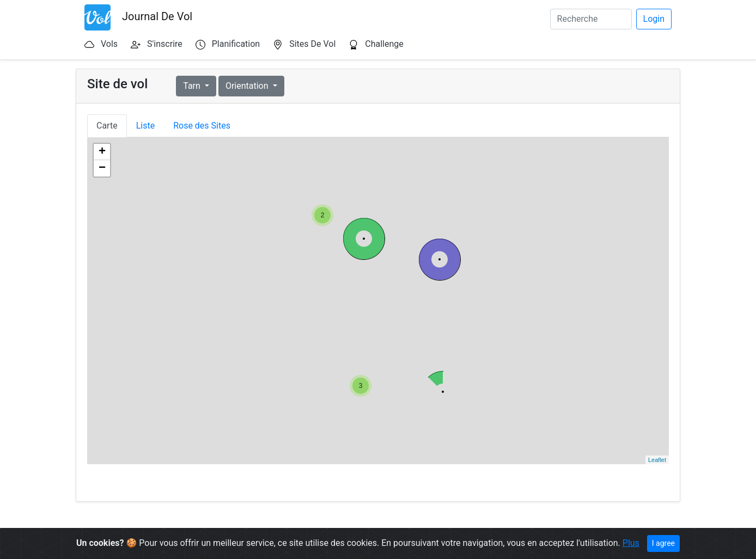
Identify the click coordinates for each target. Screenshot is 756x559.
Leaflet (657, 460)
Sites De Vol (312, 44)
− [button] (102, 168)
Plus (631, 543)
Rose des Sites (202, 126)
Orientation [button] (248, 86)
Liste (145, 126)
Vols (109, 44)
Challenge (384, 44)
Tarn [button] (193, 86)
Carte (107, 126)
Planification (236, 44)
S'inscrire (165, 44)
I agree (663, 543)
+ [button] (102, 152)
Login (654, 19)
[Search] (591, 19)
